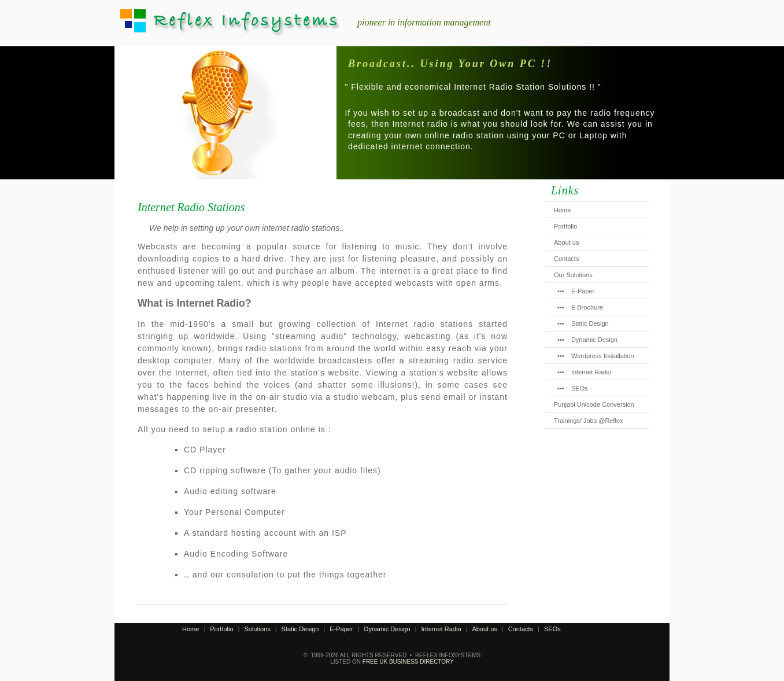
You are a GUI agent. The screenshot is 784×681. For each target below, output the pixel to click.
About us (566, 242)
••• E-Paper (574, 291)
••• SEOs (571, 388)
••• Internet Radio (583, 372)
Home (562, 210)
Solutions (257, 629)
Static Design (300, 629)
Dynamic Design (387, 629)
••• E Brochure (578, 307)
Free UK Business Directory (408, 662)
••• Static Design (581, 323)
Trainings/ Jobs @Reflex (589, 421)
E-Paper (341, 629)
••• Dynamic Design (586, 340)
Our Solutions (573, 275)
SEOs (552, 629)
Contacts (566, 259)
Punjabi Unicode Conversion (594, 404)
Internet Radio (441, 629)
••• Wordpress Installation (594, 356)
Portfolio (565, 226)
